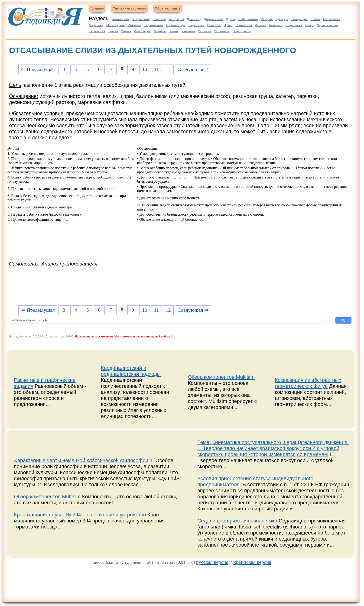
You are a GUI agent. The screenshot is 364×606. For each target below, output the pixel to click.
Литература (299, 19)
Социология (294, 25)
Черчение (188, 31)
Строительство (327, 25)
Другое (230, 19)
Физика (126, 31)
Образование (154, 25)
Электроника (242, 31)
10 (145, 69)
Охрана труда (176, 25)
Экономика (222, 31)
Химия (174, 31)
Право (228, 25)
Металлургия (115, 25)
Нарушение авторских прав (94, 337)
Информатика (248, 19)
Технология (97, 31)
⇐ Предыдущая (38, 69)
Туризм (113, 31)
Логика (315, 19)
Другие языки (213, 19)
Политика (214, 25)
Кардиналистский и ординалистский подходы (131, 371)
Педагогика (196, 25)
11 (156, 69)
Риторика (276, 25)
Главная (97, 8)
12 (168, 69)
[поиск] (171, 321)
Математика (332, 19)
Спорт (310, 25)
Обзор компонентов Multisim (221, 377)
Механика (135, 25)
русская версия (212, 562)
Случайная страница (129, 8)
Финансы (160, 31)
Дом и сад (194, 19)
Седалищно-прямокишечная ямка (237, 521)
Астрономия (141, 19)
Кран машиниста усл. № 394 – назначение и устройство (80, 515)
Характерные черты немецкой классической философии (81, 460)
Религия (261, 25)
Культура (282, 19)
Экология (205, 31)
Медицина (96, 25)
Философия (142, 31)
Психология (244, 25)
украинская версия (251, 562)
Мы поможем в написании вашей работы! (143, 337)
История (267, 19)
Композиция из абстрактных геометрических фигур (308, 383)
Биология (159, 19)
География (176, 19)
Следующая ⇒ (193, 69)
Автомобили (121, 19)
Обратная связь (168, 8)
